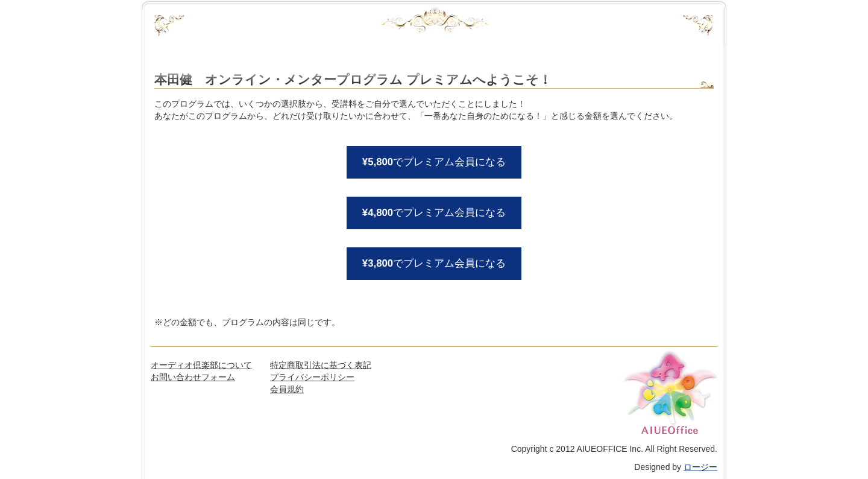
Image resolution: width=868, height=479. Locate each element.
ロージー (700, 467)
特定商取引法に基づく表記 (321, 365)
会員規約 (287, 389)
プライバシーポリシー (312, 377)
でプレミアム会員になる (434, 162)
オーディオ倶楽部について (201, 365)
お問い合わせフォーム (193, 377)
